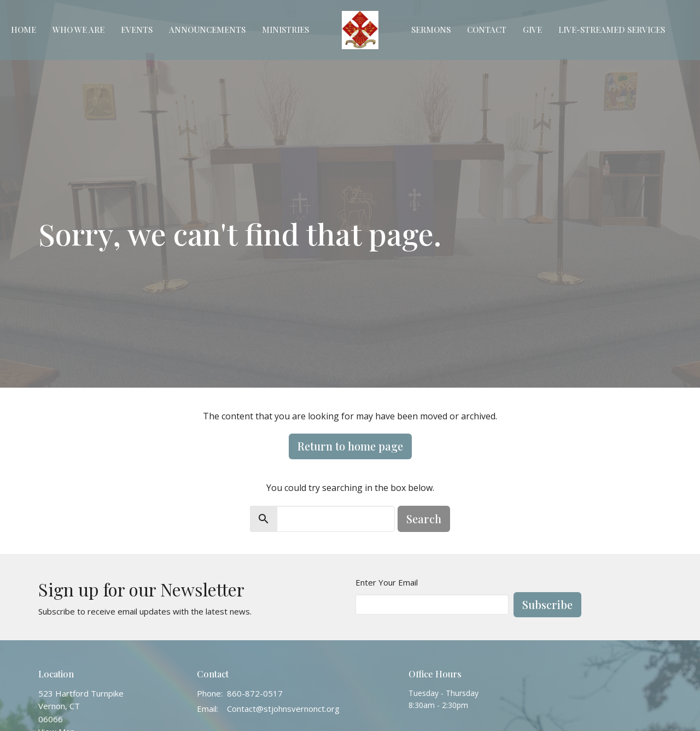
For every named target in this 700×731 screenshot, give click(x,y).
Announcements (207, 30)
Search (424, 519)
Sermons (431, 30)
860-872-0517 (255, 693)
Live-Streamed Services (612, 30)
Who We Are (78, 30)
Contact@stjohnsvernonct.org (283, 709)
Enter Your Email (387, 582)
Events (137, 30)
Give (532, 30)
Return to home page (350, 446)
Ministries (285, 30)
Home (24, 30)
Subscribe (547, 604)
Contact (487, 30)
